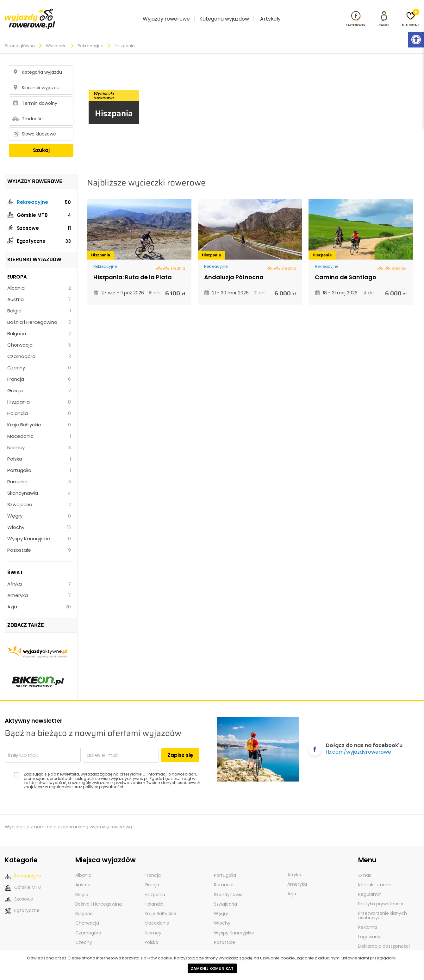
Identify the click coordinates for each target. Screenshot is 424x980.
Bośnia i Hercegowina (39, 312)
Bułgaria (39, 323)
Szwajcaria (39, 494)
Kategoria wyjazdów (224, 13)
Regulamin (370, 884)
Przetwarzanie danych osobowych (383, 905)
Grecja (39, 380)
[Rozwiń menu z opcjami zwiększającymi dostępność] (416, 40)
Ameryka (39, 585)
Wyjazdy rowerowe (166, 13)
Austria (39, 289)
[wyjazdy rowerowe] (30, 13)
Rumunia (39, 471)
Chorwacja (39, 334)
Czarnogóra (39, 346)
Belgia (39, 300)
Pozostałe (39, 540)
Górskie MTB (39, 204)
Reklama (368, 917)
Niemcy (39, 437)
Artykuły (270, 13)
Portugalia (39, 460)
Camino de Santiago (346, 267)
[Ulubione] (411, 13)
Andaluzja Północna (234, 267)
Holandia (39, 403)
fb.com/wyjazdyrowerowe (359, 741)
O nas (365, 865)
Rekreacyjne (90, 35)
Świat (15, 562)
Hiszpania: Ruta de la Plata (133, 267)
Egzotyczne (39, 230)
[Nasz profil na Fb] (356, 13)
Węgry (39, 505)
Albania (39, 277)
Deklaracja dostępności (384, 936)
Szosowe (39, 217)
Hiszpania (39, 391)
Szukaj (41, 140)
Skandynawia (39, 483)
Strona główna (20, 35)
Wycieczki (56, 35)
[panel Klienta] (384, 13)
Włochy (39, 517)
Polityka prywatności (381, 893)
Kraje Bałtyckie (39, 414)
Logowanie (370, 926)
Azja (39, 596)
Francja (39, 369)
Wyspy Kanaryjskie (39, 528)
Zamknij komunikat (212, 968)
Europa (17, 266)
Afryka (39, 573)
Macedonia (39, 426)
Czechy (39, 357)
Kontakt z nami (375, 874)
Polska (39, 448)
